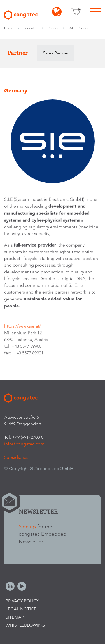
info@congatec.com (24, 444)
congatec (31, 28)
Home (9, 28)
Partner (53, 28)
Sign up (27, 527)
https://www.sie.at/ (23, 327)
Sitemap (15, 617)
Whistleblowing (25, 625)
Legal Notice (21, 609)
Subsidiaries (16, 457)
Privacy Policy (22, 601)
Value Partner (79, 28)
